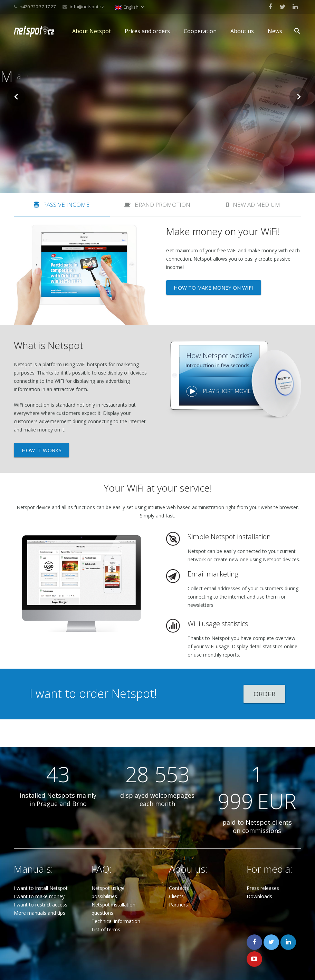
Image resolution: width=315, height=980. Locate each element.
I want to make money (39, 869)
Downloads (259, 869)
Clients (176, 869)
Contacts (179, 861)
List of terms (106, 903)
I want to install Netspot (41, 861)
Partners (178, 878)
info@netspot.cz (87, 7)
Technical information (116, 894)
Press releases (263, 861)
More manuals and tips (40, 886)
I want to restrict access (41, 878)
